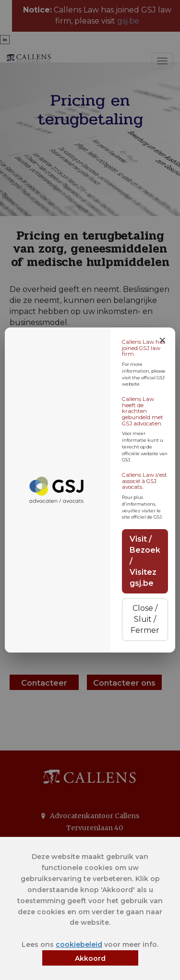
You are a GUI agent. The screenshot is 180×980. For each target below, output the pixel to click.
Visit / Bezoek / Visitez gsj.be (145, 561)
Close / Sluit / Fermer (145, 619)
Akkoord (90, 958)
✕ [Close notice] (162, 340)
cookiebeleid (79, 944)
